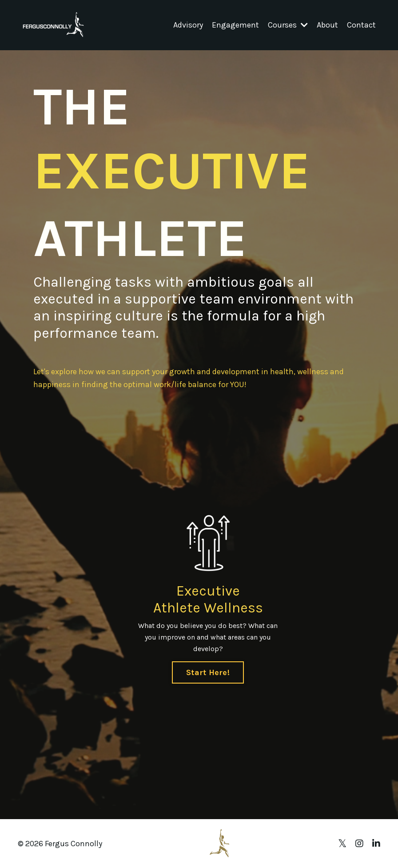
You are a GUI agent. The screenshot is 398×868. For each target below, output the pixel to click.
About (327, 25)
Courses (288, 25)
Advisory (188, 25)
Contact (361, 25)
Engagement (235, 25)
